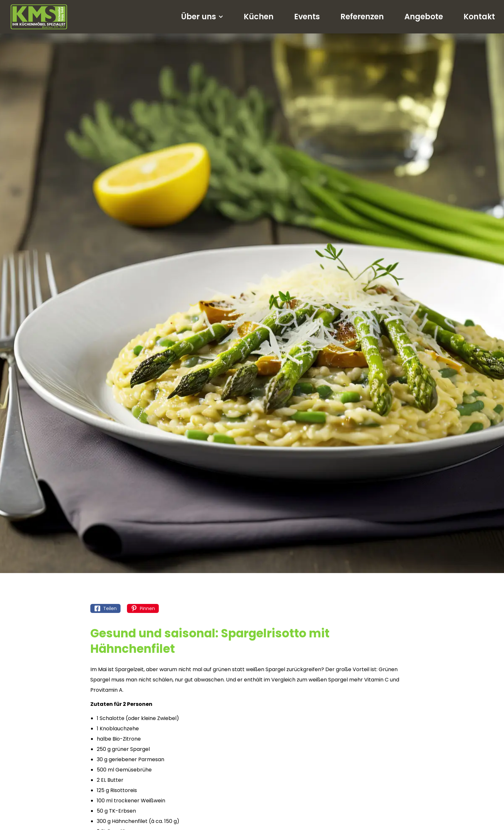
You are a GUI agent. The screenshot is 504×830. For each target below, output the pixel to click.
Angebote (424, 17)
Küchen (259, 17)
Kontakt (479, 17)
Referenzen (362, 17)
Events (307, 17)
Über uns (202, 17)
